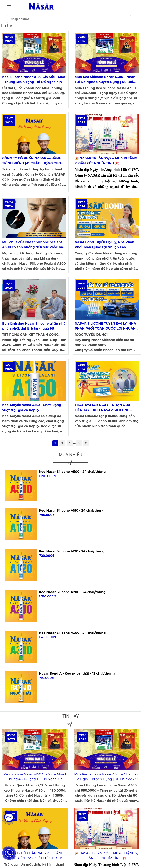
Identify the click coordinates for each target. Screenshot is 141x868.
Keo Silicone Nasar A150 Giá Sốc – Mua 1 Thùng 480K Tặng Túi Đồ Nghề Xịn (34, 79)
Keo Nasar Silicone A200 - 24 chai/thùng (72, 592)
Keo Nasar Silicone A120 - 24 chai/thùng (72, 551)
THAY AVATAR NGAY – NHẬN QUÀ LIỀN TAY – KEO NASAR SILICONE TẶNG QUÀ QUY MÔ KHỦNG (103, 408)
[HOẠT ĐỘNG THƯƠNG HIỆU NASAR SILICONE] (34, 53)
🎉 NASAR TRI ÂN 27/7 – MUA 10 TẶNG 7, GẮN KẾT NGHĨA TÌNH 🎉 (106, 161)
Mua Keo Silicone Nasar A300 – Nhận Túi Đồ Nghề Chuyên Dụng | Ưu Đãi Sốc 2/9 (105, 80)
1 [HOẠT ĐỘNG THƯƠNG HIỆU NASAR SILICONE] (55, 443)
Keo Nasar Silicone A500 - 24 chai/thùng (72, 472)
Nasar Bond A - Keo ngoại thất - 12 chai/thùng (77, 674)
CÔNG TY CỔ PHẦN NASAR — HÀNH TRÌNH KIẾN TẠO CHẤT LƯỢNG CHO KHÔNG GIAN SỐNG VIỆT (32, 161)
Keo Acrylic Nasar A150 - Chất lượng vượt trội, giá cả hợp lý (32, 407)
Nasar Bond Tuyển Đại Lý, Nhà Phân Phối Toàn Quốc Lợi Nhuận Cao (105, 245)
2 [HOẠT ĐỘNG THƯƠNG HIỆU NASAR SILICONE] (62, 443)
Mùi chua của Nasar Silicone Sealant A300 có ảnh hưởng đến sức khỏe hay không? (34, 245)
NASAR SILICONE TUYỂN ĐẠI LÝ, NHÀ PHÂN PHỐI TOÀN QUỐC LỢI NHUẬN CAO (106, 326)
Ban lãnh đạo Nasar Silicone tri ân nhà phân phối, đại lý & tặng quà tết (34, 326)
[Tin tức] (41, 7)
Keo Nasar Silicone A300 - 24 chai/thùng (72, 633)
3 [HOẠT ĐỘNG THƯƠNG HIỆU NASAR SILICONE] (70, 443)
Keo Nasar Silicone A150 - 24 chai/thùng (72, 511)
